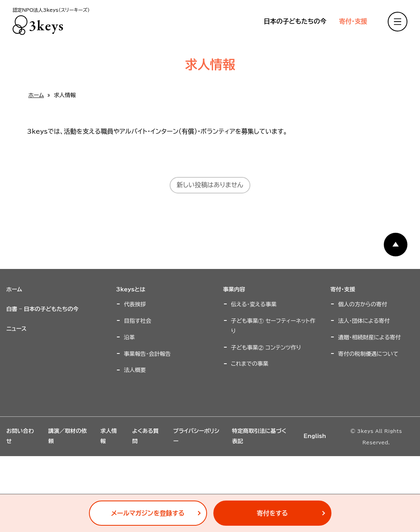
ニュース (17, 329)
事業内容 (234, 289)
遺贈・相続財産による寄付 (369, 337)
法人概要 (135, 370)
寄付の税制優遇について (368, 354)
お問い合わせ (20, 436)
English (315, 436)
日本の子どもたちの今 (295, 21)
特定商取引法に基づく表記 (259, 436)
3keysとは (131, 289)
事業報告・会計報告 (147, 354)
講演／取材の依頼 (67, 436)
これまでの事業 (250, 364)
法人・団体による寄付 (364, 321)
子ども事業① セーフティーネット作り (273, 326)
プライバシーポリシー (196, 436)
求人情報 (109, 436)
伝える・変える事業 (254, 304)
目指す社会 (138, 321)
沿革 (130, 337)
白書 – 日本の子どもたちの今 (43, 309)
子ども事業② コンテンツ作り (266, 348)
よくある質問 (146, 436)
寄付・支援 (353, 21)
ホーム (36, 95)
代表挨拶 (135, 304)
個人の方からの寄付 (363, 304)
